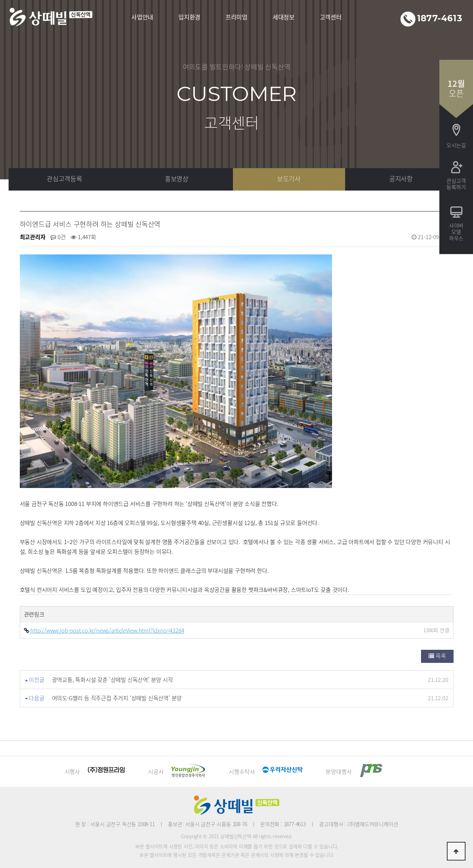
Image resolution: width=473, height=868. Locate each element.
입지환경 (189, 17)
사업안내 (142, 17)
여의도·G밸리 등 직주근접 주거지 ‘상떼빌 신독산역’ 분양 (117, 698)
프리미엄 (236, 17)
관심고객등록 (64, 178)
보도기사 (289, 178)
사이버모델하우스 (456, 232)
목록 (437, 656)
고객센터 (331, 17)
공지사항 (401, 178)
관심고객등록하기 (456, 184)
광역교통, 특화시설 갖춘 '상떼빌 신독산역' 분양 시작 (113, 680)
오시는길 (456, 145)
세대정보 (284, 17)
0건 (58, 237)
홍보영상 (177, 178)
